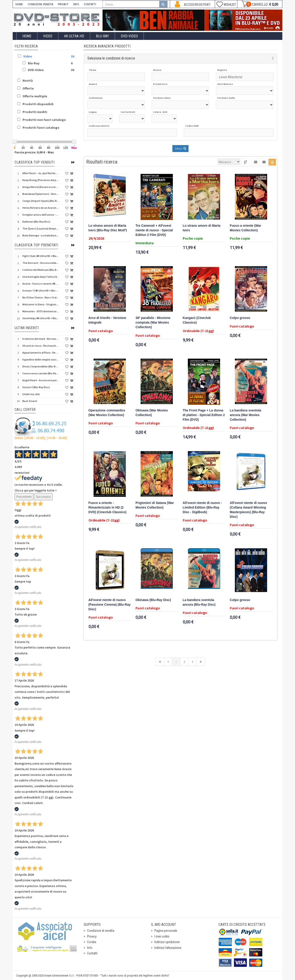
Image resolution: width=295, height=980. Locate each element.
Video (48, 36)
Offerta (28, 88)
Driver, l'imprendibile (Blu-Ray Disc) (41, 366)
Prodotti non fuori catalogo (44, 120)
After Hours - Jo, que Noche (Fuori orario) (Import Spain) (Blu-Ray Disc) (41, 173)
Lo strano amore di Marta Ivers (202, 228)
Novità (28, 80)
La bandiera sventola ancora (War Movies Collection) (245, 415)
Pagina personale (166, 931)
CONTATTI (90, 4)
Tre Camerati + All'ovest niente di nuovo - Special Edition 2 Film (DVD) (154, 230)
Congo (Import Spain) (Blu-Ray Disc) (41, 201)
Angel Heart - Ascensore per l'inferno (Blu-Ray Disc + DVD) (41, 380)
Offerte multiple (35, 96)
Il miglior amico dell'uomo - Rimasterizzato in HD (41, 215)
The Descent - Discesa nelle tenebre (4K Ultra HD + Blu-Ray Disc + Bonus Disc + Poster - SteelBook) (41, 263)
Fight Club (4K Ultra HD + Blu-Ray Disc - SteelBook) (41, 256)
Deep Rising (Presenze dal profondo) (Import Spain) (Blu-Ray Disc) (41, 180)
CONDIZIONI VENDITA (40, 4)
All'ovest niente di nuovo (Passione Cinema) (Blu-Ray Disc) (110, 605)
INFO (76, 4)
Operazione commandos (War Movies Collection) (107, 413)
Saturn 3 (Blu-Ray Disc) (36, 387)
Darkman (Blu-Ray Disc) (36, 222)
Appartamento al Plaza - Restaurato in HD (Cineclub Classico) (41, 353)
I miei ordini (162, 936)
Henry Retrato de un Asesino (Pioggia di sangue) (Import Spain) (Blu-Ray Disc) (41, 208)
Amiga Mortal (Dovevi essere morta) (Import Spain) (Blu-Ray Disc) (41, 187)
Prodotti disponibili (38, 104)
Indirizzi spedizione (167, 942)
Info (90, 948)
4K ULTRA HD (74, 36)
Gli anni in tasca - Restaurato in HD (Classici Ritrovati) (41, 346)
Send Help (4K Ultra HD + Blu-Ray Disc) (41, 318)
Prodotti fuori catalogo (41, 128)
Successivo (43, 497)
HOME (19, 4)
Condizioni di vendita (101, 931)
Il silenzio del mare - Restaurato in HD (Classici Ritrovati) (41, 339)
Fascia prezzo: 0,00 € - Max (34, 152)
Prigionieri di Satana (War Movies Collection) (155, 505)
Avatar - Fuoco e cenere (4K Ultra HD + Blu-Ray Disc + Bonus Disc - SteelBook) (41, 284)
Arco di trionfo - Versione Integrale (107, 320)
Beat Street (30, 401)
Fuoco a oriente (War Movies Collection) (245, 228)
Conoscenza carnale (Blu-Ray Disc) (41, 373)
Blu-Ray (102, 36)
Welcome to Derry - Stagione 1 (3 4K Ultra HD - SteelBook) (41, 304)
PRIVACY (63, 4)
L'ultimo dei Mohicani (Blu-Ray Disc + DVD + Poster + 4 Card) (41, 270)
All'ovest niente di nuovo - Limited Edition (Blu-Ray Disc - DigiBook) (202, 508)
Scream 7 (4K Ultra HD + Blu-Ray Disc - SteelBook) (41, 290)
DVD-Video (129, 36)
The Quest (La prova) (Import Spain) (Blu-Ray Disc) (41, 228)
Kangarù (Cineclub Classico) (197, 320)
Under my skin (31, 394)
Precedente (24, 497)
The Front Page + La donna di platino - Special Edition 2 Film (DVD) (204, 415)
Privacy (92, 936)
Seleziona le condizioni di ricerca (111, 58)
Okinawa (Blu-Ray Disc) (153, 600)
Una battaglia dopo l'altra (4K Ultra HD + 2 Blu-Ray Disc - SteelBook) (41, 277)
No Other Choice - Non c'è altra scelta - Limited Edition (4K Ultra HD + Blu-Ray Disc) (41, 297)
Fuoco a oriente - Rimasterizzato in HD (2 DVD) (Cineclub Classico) (108, 508)
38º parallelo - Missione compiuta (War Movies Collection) (153, 323)
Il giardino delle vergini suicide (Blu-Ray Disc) (41, 359)
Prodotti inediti (35, 112)
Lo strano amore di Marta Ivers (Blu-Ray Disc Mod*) (108, 228)
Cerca (180, 148)
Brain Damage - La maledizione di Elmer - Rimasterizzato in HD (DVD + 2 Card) (41, 235)
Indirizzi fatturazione (168, 948)
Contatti (92, 953)
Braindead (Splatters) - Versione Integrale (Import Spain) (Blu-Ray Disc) (41, 194)
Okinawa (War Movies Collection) (152, 413)
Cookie (92, 942)
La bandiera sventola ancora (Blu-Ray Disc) (199, 602)
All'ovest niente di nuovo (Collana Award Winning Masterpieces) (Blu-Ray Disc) (248, 510)
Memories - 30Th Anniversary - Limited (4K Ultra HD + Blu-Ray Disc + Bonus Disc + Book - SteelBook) (41, 311)
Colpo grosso (240, 318)
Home (27, 36)
